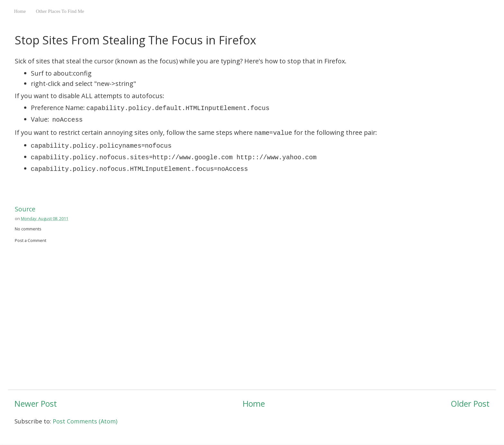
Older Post (470, 403)
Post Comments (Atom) (85, 421)
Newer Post (36, 403)
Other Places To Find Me (60, 11)
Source (25, 209)
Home (20, 11)
